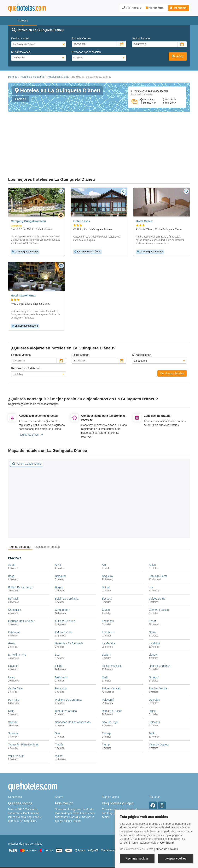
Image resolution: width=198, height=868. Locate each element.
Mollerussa (62, 645)
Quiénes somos (20, 771)
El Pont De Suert (65, 589)
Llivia (11, 645)
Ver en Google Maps (27, 431)
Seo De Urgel (110, 690)
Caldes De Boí (158, 566)
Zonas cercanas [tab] (20, 514)
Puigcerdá (108, 667)
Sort (58, 701)
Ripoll (152, 679)
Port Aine (14, 667)
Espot (152, 589)
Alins (58, 532)
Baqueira (107, 544)
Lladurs (106, 622)
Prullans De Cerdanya (68, 667)
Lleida (59, 634)
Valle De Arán (16, 723)
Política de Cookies (73, 844)
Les (57, 622)
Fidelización (64, 771)
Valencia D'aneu (159, 712)
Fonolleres (108, 600)
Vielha (59, 723)
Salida (141, 38)
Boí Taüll (13, 566)
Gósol (12, 611)
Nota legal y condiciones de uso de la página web (34, 844)
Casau (106, 577)
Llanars (153, 622)
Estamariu (14, 600)
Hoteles (13, 77)
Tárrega (107, 701)
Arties (152, 532)
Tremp (106, 712)
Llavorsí (13, 634)
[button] (179, 8)
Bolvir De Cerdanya (67, 566)
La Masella (108, 611)
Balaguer (61, 544)
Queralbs (154, 667)
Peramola (61, 656)
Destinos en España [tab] (47, 514)
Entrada (81, 38)
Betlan (106, 555)
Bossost (107, 566)
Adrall (12, 532)
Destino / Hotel (20, 38)
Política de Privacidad (98, 844)
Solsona (13, 701)
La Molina (155, 611)
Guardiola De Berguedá (69, 611)
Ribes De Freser (112, 679)
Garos (153, 600)
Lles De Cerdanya (160, 634)
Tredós (59, 712)
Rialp (11, 679)
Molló (105, 645)
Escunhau (108, 589)
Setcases (154, 690)
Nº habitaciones (21, 52)
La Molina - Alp (17, 622)
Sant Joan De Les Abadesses (73, 690)
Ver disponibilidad (172, 341)
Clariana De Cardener (21, 589)
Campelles (15, 577)
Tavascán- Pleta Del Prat (23, 712)
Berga (59, 555)
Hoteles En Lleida (58, 77)
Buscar (178, 56)
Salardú (13, 690)
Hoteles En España (32, 77)
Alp (104, 532)
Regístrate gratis (31, 402)
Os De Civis (15, 656)
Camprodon (62, 577)
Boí (151, 555)
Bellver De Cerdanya (21, 555)
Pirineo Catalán (111, 656)
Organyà (154, 645)
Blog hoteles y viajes (118, 771)
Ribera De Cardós (66, 679)
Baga (11, 544)
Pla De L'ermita (158, 656)
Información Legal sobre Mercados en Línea (31, 850)
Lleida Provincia (111, 634)
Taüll (152, 701)
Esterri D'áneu (64, 600)
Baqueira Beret (158, 544)
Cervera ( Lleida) (159, 577)
